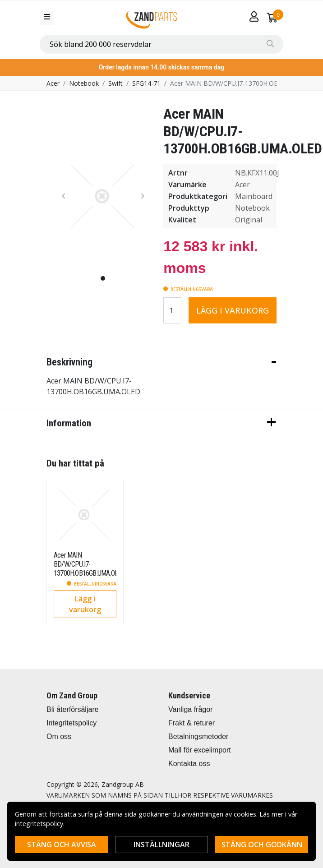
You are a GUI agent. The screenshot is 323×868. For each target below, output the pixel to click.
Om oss (59, 736)
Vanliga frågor (190, 709)
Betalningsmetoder (198, 736)
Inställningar (161, 845)
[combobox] (161, 44)
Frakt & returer (191, 723)
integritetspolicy (39, 824)
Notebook (84, 83)
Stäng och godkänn (262, 845)
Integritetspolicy (72, 723)
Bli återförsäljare (73, 709)
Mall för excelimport (200, 750)
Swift (115, 83)
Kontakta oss (189, 764)
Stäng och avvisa (62, 845)
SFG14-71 (146, 83)
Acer (53, 83)
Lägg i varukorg (233, 310)
